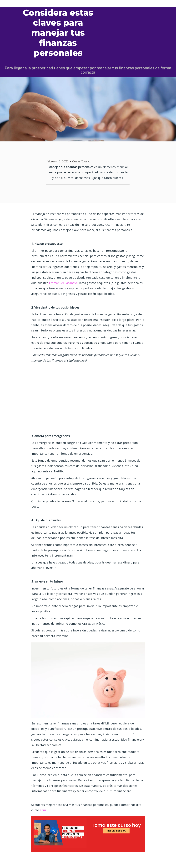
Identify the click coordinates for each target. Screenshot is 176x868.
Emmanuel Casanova (63, 283)
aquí (43, 810)
